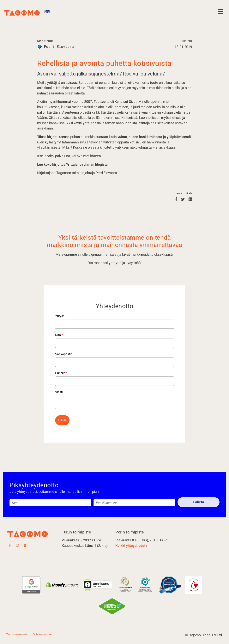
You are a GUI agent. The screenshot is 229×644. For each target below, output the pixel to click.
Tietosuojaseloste (17, 634)
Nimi (59, 335)
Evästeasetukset (42, 634)
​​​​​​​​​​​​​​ (126, 585)
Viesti (59, 392)
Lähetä (62, 420)
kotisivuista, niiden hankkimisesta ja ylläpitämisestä (150, 137)
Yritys (60, 316)
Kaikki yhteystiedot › (131, 546)
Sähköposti (64, 354)
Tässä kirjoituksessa (53, 137)
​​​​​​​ (145, 585)
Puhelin (61, 373)
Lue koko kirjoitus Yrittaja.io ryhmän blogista (72, 164)
